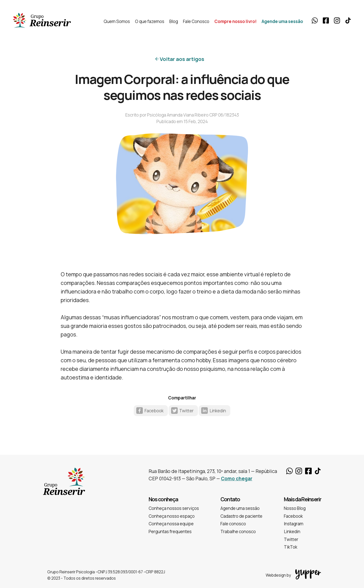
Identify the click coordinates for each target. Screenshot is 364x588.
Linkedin (218, 411)
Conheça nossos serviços (174, 508)
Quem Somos (117, 21)
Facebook (326, 20)
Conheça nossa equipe (171, 524)
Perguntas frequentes (170, 532)
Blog (174, 21)
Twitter (186, 411)
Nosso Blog (295, 508)
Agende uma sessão (282, 21)
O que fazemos (150, 21)
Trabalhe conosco (238, 532)
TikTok (348, 20)
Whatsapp (315, 20)
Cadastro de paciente (241, 516)
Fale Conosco (196, 21)
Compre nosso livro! (235, 21)
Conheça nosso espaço (172, 516)
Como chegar (237, 479)
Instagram (337, 20)
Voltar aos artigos (182, 59)
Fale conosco (233, 524)
